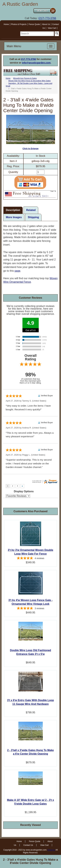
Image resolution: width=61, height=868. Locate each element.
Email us (51, 850)
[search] (37, 34)
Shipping (33, 217)
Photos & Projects (19, 24)
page (17, 271)
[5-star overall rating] (30, 559)
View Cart (52, 28)
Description (13, 210)
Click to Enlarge (31, 132)
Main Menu (14, 46)
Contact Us (28, 845)
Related (31, 210)
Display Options (24, 491)
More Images (14, 217)
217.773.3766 (28, 59)
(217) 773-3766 (47, 18)
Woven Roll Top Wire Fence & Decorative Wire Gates (29, 81)
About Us (46, 24)
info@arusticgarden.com (36, 63)
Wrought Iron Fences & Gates (25, 78)
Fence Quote (34, 24)
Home (6, 24)
